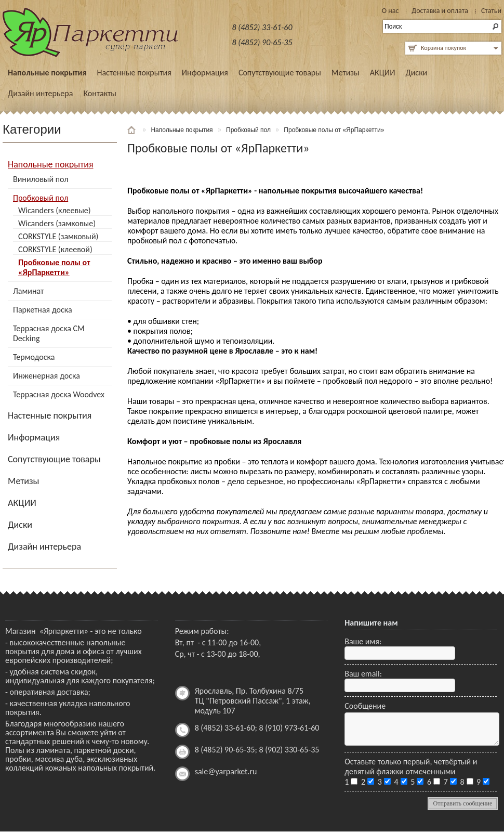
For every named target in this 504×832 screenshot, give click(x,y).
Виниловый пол (41, 179)
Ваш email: (363, 674)
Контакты (100, 93)
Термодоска (34, 357)
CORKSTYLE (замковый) (58, 236)
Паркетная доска (43, 310)
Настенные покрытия (134, 73)
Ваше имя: (363, 641)
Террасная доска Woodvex (59, 394)
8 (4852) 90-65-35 (262, 42)
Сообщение (365, 706)
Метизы (346, 73)
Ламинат (28, 291)
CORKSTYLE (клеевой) (55, 249)
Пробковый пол (41, 198)
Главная (132, 130)
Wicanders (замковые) (57, 223)
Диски (416, 73)
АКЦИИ (383, 73)
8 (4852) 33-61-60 (262, 27)
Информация (205, 73)
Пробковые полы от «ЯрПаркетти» (54, 267)
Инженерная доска (47, 376)
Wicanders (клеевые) (55, 210)
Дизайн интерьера (40, 93)
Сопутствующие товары (280, 73)
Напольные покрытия (47, 73)
